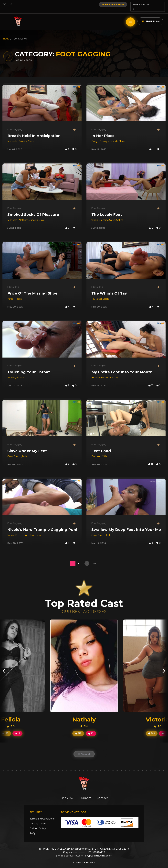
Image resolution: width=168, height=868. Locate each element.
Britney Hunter (100, 373)
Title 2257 (66, 793)
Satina (120, 215)
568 (152, 729)
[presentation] (4, 666)
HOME (6, 34)
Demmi (96, 452)
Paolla (18, 294)
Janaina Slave (26, 137)
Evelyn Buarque (100, 137)
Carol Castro (14, 452)
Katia (11, 294)
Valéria (20, 373)
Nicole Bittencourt (18, 531)
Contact (103, 793)
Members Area (104, 4)
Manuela (13, 137)
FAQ (32, 829)
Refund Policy (38, 824)
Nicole (11, 373)
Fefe (109, 531)
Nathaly (24, 215)
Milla (25, 452)
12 (17, 729)
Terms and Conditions (42, 814)
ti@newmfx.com (73, 851)
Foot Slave (13, 282)
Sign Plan (151, 17)
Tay (94, 294)
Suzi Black (103, 294)
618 (78, 729)
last (91, 559)
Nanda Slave (118, 137)
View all (84, 749)
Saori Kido (35, 531)
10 (91, 729)
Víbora (95, 215)
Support (85, 793)
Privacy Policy (38, 819)
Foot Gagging (15, 125)
